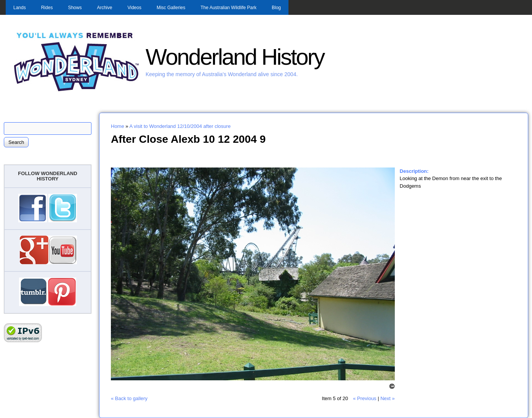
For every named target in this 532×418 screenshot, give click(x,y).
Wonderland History (235, 57)
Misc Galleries (171, 8)
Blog (276, 8)
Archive (104, 8)
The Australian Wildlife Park (228, 8)
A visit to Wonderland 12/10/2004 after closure (180, 126)
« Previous (365, 398)
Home (118, 126)
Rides (47, 8)
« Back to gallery (129, 398)
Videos (134, 8)
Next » (388, 398)
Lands (20, 8)
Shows (75, 8)
